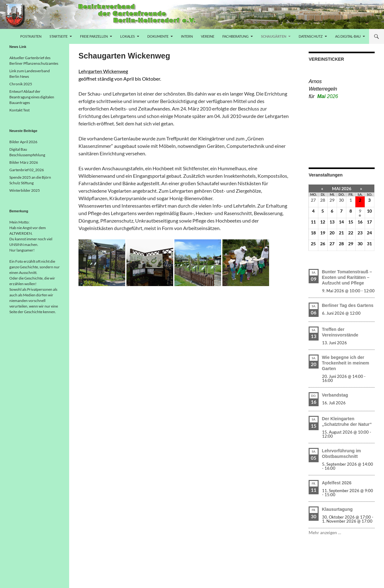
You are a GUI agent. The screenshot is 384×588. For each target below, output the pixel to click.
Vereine (208, 36)
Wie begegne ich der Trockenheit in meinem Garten (346, 363)
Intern (187, 36)
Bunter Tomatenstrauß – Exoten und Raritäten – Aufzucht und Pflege (347, 277)
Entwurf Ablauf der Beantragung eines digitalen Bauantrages (32, 97)
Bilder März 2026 (24, 162)
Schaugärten (274, 36)
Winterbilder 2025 (25, 190)
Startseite (59, 36)
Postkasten (31, 36)
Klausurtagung (337, 509)
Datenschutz (311, 36)
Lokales (128, 36)
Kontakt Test (19, 110)
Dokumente (158, 36)
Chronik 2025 (21, 84)
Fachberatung (235, 36)
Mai (328, 96)
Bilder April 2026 (23, 142)
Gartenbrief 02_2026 (27, 170)
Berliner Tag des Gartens (348, 305)
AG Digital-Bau (348, 36)
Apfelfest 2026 (337, 483)
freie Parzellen (94, 36)
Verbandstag (335, 395)
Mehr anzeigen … (325, 532)
